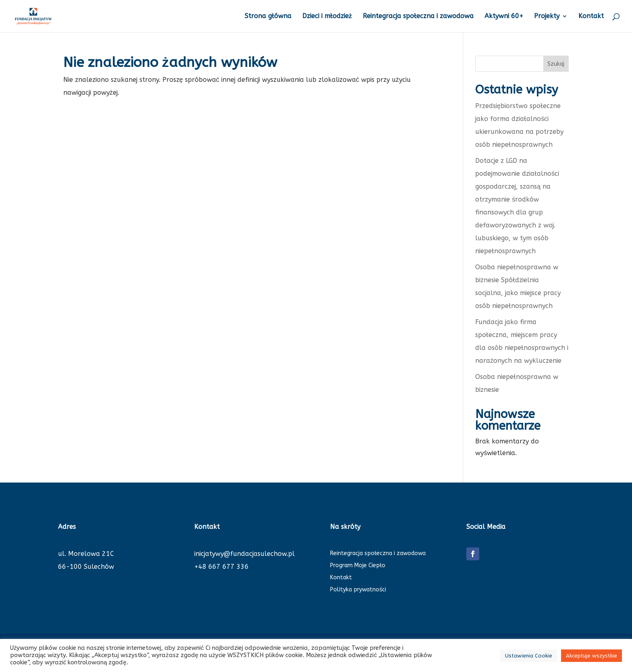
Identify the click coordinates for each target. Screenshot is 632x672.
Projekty (547, 17)
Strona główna (268, 17)
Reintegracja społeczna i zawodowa (418, 17)
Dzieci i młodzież (327, 17)
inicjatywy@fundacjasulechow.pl (244, 554)
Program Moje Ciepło (358, 566)
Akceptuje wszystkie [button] (591, 656)
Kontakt (591, 17)
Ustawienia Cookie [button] (529, 656)
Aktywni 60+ (504, 17)
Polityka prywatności (358, 590)
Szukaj (556, 64)
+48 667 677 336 (221, 567)
